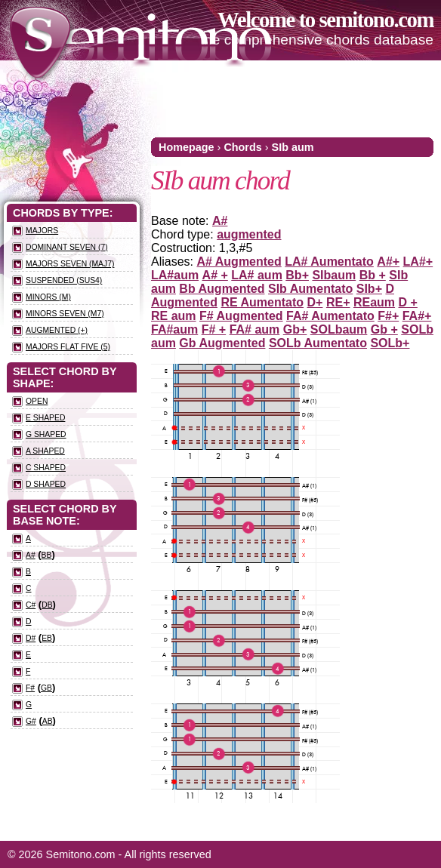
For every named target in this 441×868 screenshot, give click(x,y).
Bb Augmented (222, 289)
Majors (42, 231)
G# (31, 721)
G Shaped (46, 434)
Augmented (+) (57, 330)
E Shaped (45, 418)
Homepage (187, 147)
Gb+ (295, 329)
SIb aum (293, 147)
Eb (47, 638)
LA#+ (418, 262)
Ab (48, 721)
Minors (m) (48, 297)
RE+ (338, 302)
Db (47, 605)
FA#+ (417, 316)
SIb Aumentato (310, 289)
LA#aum (175, 275)
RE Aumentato (262, 302)
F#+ (388, 316)
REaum (374, 302)
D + (408, 302)
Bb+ (297, 275)
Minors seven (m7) (65, 314)
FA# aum (255, 329)
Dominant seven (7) (67, 247)
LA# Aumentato (329, 262)
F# (30, 688)
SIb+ (369, 289)
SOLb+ (390, 343)
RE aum (174, 316)
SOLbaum (339, 329)
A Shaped (45, 451)
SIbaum (334, 275)
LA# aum (257, 275)
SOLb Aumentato (318, 343)
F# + (214, 329)
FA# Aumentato (330, 316)
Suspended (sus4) (64, 280)
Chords (242, 147)
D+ (315, 302)
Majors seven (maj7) (70, 264)
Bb (47, 555)
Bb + (373, 275)
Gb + (384, 329)
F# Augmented (241, 316)
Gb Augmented (222, 343)
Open (37, 401)
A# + (215, 275)
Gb (46, 688)
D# (31, 638)
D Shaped (46, 484)
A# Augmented (239, 262)
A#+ (388, 262)
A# (220, 221)
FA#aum (174, 329)
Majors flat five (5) (68, 347)
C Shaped (46, 468)
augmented (249, 234)
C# (31, 605)
